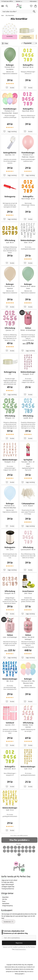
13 (15, 851)
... (34, 851)
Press (4, 901)
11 (8, 851)
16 (26, 851)
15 (23, 851)
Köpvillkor (5, 897)
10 (4, 851)
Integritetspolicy (7, 906)
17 (30, 851)
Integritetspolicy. (21, 949)
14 (19, 851)
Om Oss (5, 899)
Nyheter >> (19, 1)
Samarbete (6, 903)
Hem (2, 15)
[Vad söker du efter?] (19, 11)
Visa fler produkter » (19, 840)
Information (33, 1)
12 (12, 851)
